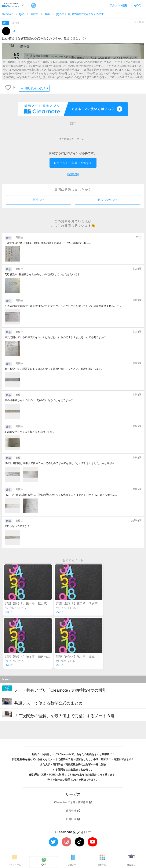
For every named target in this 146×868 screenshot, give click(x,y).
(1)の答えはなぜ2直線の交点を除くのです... (81, 14)
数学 (47, 14)
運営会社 (73, 811)
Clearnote (7, 14)
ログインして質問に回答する (73, 163)
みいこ (9, 612)
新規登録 (73, 174)
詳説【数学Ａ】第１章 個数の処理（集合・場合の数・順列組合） (50, 657)
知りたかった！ (34, 88)
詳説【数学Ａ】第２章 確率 (77, 657)
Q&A (22, 14)
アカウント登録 (118, 5)
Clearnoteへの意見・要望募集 (73, 802)
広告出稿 (73, 819)
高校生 (34, 14)
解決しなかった (107, 200)
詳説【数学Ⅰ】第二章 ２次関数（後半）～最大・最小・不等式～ (101, 603)
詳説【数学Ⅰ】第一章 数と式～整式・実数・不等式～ (42, 603)
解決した (39, 200)
